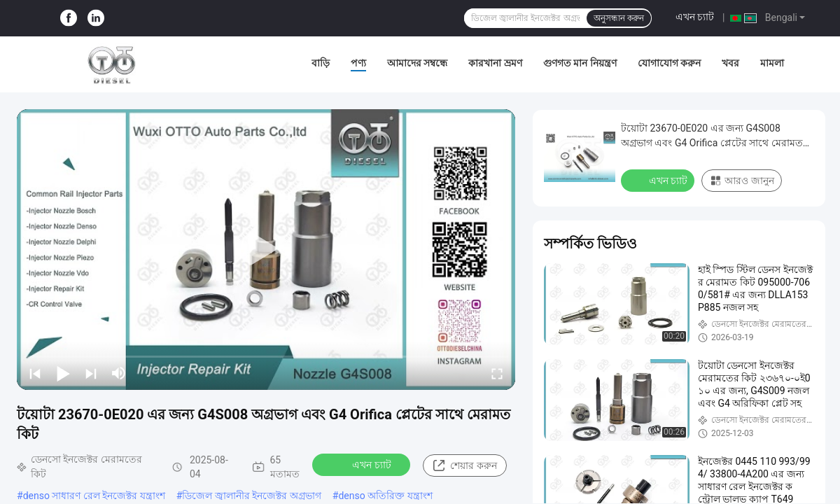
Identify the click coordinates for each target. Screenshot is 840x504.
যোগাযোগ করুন (669, 63)
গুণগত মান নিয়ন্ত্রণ (580, 63)
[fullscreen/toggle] (497, 373)
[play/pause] (63, 373)
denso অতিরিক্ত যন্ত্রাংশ (385, 496)
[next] (91, 373)
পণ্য (358, 63)
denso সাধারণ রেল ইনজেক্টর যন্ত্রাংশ (94, 496)
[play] (266, 249)
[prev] (35, 373)
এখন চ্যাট (695, 17)
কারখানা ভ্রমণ (495, 63)
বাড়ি (321, 63)
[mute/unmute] (119, 373)
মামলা (772, 63)
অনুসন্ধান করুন (619, 18)
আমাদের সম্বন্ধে (417, 63)
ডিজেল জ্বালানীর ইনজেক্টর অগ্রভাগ (251, 496)
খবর (730, 63)
